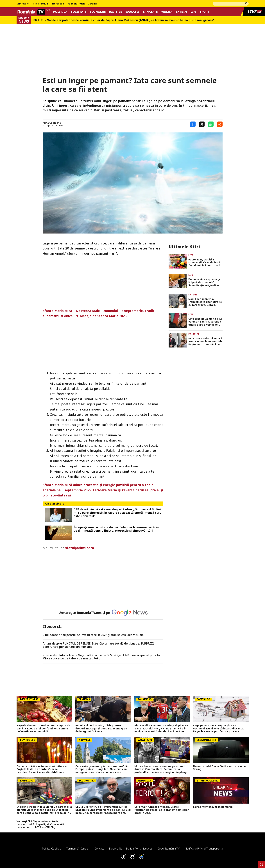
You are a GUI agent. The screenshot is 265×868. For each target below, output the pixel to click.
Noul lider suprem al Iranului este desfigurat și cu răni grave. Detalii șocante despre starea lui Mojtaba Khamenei (205, 302)
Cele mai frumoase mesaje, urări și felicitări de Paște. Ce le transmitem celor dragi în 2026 (162, 810)
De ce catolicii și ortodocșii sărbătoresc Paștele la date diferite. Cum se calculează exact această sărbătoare (42, 769)
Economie (98, 12)
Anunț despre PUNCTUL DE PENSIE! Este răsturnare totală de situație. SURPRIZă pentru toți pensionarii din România (98, 645)
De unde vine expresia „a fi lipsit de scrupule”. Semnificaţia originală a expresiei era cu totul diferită (204, 282)
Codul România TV (168, 848)
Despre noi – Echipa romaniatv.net (131, 848)
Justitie (115, 12)
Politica (60, 12)
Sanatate (150, 12)
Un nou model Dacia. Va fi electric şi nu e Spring (219, 768)
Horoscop (58, 4)
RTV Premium (41, 4)
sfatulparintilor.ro (80, 548)
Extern (181, 12)
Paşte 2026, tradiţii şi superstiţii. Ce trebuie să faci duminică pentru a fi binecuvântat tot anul (204, 263)
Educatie (132, 12)
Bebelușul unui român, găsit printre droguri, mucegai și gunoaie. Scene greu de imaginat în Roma (101, 729)
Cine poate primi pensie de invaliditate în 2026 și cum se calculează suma (93, 635)
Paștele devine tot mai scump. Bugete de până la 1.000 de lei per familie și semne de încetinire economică (43, 729)
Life (193, 12)
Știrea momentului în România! (213, 807)
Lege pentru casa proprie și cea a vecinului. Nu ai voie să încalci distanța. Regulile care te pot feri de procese (219, 729)
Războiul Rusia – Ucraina (82, 4)
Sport (205, 12)
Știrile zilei (23, 4)
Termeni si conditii (78, 848)
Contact (99, 848)
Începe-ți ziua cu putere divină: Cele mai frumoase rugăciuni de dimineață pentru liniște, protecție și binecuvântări (117, 529)
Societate (79, 12)
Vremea (167, 12)
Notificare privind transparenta (204, 848)
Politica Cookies (52, 848)
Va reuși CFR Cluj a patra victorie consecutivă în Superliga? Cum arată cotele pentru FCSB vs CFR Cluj (40, 824)
